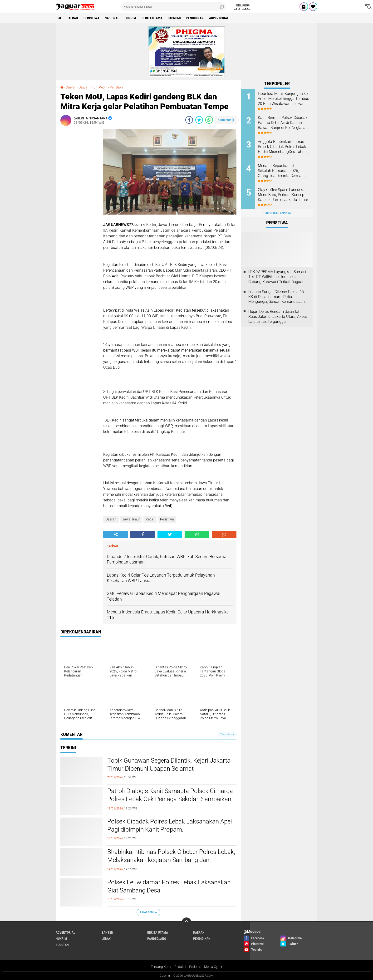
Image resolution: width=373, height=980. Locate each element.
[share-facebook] (189, 120)
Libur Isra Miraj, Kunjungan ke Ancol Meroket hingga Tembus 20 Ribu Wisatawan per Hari (283, 99)
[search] (173, 7)
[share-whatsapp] (209, 120)
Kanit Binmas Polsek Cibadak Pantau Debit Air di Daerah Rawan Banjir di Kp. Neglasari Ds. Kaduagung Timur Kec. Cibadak (283, 123)
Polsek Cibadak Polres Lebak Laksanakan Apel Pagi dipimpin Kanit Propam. (170, 825)
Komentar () (226, 120)
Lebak (106, 939)
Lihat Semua (148, 912)
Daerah (72, 18)
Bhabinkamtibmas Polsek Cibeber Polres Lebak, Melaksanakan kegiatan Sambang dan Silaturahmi (171, 860)
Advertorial (219, 18)
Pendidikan (195, 18)
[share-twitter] (199, 120)
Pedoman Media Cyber (206, 967)
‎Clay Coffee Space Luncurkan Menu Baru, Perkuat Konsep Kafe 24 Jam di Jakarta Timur (283, 195)
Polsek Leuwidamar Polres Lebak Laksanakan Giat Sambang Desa (169, 886)
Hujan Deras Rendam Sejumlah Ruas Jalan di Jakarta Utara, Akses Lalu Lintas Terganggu (278, 316)
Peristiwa (91, 18)
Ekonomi (174, 18)
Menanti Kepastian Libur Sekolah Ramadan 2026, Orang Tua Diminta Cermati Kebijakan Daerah (281, 171)
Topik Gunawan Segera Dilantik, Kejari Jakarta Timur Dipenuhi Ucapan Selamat (169, 764)
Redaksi (180, 967)
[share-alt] (116, 534)
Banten (107, 932)
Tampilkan (227, 734)
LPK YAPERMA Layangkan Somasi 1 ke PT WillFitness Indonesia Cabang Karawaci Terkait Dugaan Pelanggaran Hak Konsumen (277, 277)
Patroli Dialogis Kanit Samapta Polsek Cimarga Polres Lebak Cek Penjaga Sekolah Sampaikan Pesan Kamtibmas (170, 799)
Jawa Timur (131, 519)
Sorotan (62, 945)
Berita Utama (152, 18)
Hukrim (130, 18)
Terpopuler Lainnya (277, 213)
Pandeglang (157, 939)
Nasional (112, 18)
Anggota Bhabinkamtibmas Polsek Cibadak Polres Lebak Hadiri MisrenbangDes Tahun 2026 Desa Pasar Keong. (282, 147)
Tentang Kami (161, 967)
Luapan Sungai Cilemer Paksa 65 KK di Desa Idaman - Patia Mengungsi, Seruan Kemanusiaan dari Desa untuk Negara (277, 297)
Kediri (150, 519)
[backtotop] (186, 922)
